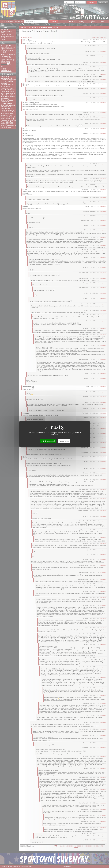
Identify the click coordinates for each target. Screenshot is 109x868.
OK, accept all (48, 441)
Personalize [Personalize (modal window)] (64, 441)
